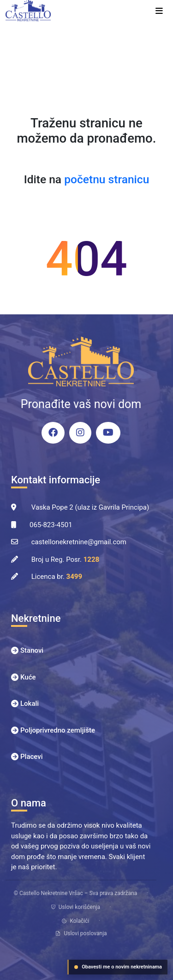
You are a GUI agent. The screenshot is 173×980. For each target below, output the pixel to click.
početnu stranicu (107, 179)
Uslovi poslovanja (81, 933)
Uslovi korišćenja (75, 907)
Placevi (32, 757)
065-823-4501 (51, 525)
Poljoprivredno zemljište (58, 730)
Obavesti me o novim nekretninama (118, 967)
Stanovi (32, 650)
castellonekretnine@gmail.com (79, 542)
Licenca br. (57, 577)
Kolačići (75, 921)
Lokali (30, 703)
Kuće (28, 677)
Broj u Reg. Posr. (65, 559)
